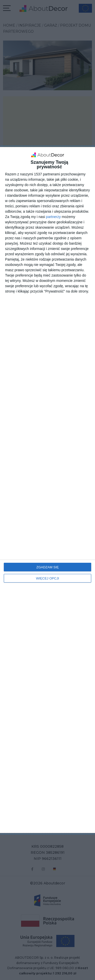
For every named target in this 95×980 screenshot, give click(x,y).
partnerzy (53, 217)
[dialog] (48, 490)
